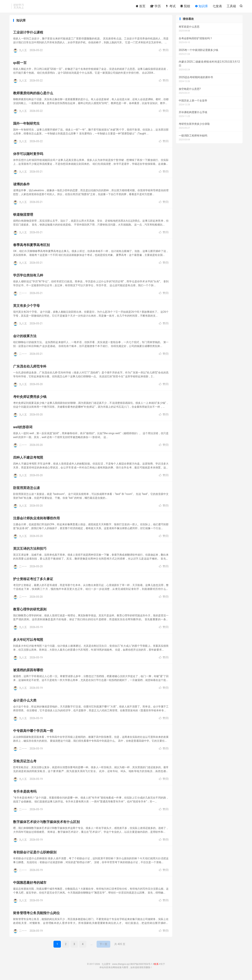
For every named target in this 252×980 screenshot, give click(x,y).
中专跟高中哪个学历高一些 (33, 733)
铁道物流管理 (23, 217)
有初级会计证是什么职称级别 (35, 854)
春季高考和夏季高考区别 (31, 247)
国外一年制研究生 (26, 126)
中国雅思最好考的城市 (30, 885)
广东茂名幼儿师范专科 (30, 369)
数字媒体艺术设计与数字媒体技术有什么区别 (46, 824)
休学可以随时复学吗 (28, 156)
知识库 (201, 6)
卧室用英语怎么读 (26, 490)
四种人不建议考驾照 (28, 460)
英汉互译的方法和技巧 (30, 551)
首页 (140, 6)
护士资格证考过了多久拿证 (33, 581)
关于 (163, 966)
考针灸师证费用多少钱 (30, 399)
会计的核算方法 (25, 338)
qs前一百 (20, 65)
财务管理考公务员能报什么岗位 (36, 915)
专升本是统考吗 (25, 794)
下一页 (103, 946)
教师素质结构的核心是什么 (33, 95)
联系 (156, 966)
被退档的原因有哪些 (28, 672)
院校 (185, 6)
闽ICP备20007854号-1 (141, 966)
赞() (164, 52)
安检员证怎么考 (25, 763)
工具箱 (231, 6)
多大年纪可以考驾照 (28, 642)
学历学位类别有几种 (28, 277)
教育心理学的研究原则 (30, 611)
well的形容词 (23, 429)
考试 (170, 6)
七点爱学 (106, 966)
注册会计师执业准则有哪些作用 (36, 520)
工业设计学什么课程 (28, 35)
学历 (155, 6)
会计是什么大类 (25, 703)
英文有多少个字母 (26, 308)
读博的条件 (21, 186)
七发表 (217, 6)
